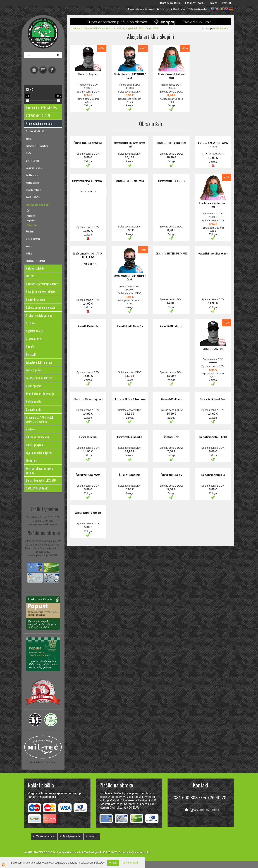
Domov (77, 28)
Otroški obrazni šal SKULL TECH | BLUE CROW (88, 255)
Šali (28, 211)
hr (226, 9)
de (231, 9)
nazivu (224, 28)
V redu (113, 863)
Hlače (29, 153)
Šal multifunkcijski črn (130, 475)
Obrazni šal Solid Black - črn (130, 326)
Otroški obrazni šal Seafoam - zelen (171, 76)
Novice (213, 3)
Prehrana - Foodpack (36, 261)
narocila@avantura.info (136, 852)
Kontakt (227, 3)
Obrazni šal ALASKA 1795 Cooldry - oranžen (213, 145)
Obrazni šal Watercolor (88, 326)
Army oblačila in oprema (97, 28)
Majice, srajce (32, 182)
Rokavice (31, 216)
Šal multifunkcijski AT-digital (213, 437)
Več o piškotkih (131, 863)
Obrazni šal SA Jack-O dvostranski (130, 399)
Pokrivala (30, 231)
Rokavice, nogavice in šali (37, 204)
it (222, 9)
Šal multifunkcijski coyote (88, 475)
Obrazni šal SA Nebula (171, 399)
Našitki (29, 253)
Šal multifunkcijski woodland (88, 512)
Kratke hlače (32, 175)
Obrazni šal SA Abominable (130, 437)
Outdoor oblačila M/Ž (36, 131)
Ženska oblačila (33, 197)
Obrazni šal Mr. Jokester (171, 326)
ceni (216, 28)
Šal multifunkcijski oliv (171, 475)
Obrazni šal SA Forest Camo (213, 399)
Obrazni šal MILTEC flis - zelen (130, 181)
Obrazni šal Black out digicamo (88, 399)
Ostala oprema (33, 239)
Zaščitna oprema (34, 168)
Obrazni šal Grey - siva (88, 74)
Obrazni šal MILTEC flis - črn (171, 181)
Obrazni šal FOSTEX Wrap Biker (171, 143)
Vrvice (29, 246)
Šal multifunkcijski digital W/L (88, 143)
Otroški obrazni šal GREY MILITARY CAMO (130, 76)
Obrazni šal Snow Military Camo (213, 253)
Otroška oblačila (34, 190)
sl (212, 9)
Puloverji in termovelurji (37, 146)
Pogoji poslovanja (195, 3)
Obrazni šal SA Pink (88, 437)
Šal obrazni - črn (171, 437)
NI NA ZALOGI (214, 154)
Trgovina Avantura (170, 3)
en (217, 9)
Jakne (28, 138)
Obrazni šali (32, 225)
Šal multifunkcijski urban (213, 475)
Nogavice (31, 220)
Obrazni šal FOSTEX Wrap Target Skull (130, 145)
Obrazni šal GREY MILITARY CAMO (171, 253)
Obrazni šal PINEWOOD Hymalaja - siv (88, 182)
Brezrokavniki (32, 160)
